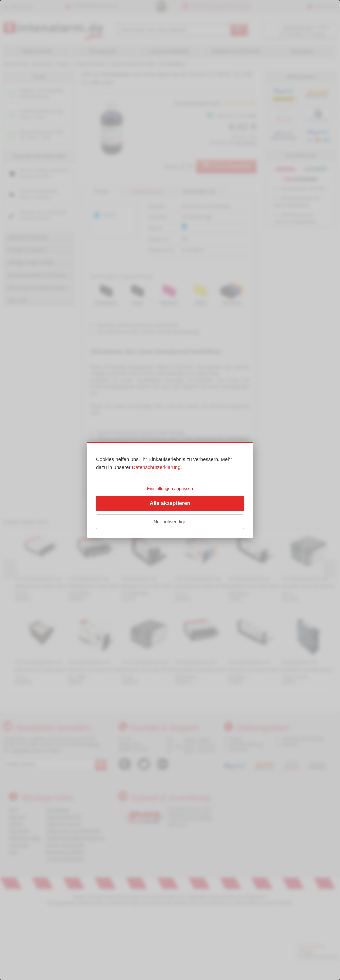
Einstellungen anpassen (170, 488)
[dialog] (170, 490)
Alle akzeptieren (170, 503)
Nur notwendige (170, 522)
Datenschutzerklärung (156, 467)
